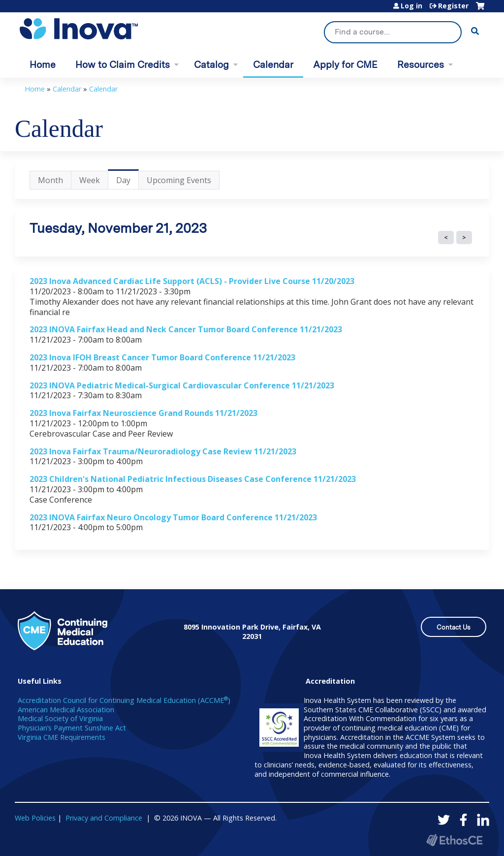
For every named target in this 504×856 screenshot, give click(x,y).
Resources (421, 65)
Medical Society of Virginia (60, 718)
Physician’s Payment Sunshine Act (72, 728)
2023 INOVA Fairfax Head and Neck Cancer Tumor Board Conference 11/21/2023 (186, 329)
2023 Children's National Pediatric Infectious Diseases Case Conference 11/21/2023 (193, 479)
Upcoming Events (179, 180)
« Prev (446, 238)
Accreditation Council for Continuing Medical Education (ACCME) (124, 700)
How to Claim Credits (123, 65)
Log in (411, 6)
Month (50, 180)
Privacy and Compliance (104, 818)
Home (43, 65)
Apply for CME (345, 65)
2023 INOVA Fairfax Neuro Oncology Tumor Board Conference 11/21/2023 (173, 517)
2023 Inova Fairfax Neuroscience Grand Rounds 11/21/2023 (143, 413)
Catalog (211, 65)
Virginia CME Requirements (62, 737)
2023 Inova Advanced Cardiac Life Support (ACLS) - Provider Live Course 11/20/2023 (192, 281)
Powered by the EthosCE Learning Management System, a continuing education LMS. (454, 840)
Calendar (273, 65)
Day (127, 182)
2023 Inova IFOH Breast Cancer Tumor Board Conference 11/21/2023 (162, 357)
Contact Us (454, 627)
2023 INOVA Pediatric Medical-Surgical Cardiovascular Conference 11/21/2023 (182, 385)
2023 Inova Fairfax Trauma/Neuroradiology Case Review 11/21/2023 (163, 451)
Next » (464, 238)
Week (90, 180)
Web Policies (35, 818)
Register (453, 6)
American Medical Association (66, 710)
